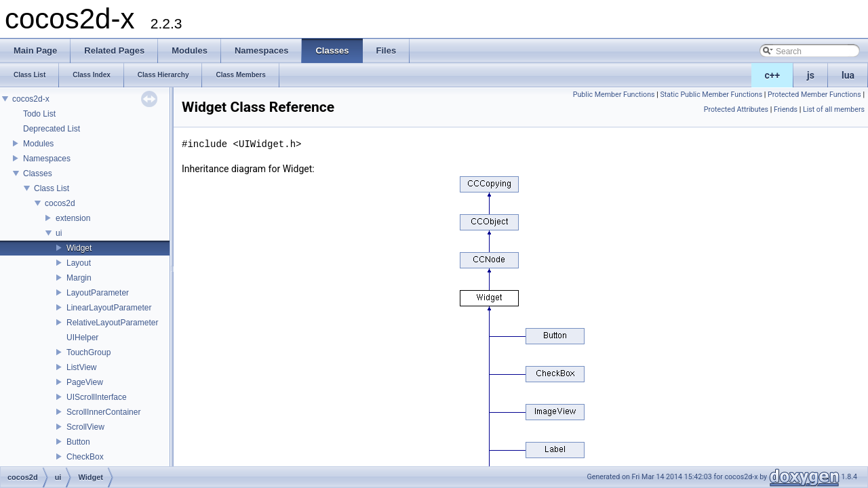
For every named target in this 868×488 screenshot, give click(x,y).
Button (78, 442)
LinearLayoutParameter (109, 308)
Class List (52, 188)
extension (73, 218)
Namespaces (47, 159)
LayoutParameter (98, 293)
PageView (85, 382)
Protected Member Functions (814, 95)
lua (848, 75)
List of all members (834, 109)
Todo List (39, 114)
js (811, 75)
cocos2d (60, 203)
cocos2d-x (31, 99)
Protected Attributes (736, 109)
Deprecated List (52, 129)
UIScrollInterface (97, 397)
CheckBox (85, 457)
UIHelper (82, 338)
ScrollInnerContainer (103, 412)
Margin (79, 278)
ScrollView (85, 427)
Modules (38, 144)
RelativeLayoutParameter (112, 323)
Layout (79, 263)
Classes (38, 174)
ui (59, 233)
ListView (81, 367)
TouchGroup (88, 352)
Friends (786, 109)
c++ (773, 75)
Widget (79, 248)
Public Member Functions (614, 95)
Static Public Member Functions (711, 95)
